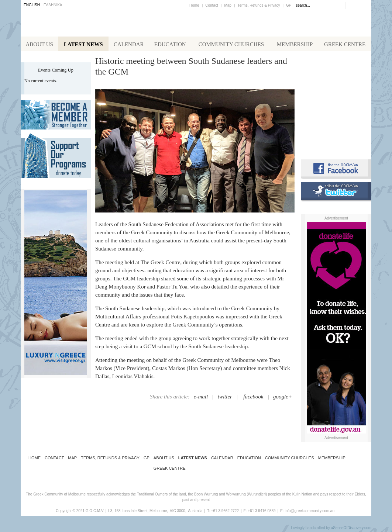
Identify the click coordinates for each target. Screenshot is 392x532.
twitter (225, 398)
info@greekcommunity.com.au (309, 512)
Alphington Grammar (336, 72)
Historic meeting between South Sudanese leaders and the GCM (191, 68)
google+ (283, 398)
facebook (253, 398)
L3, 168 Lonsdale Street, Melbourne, (138, 512)
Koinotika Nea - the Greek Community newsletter (336, 103)
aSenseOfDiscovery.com (351, 529)
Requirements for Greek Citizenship (336, 137)
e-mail (201, 398)
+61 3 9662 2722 (225, 512)
